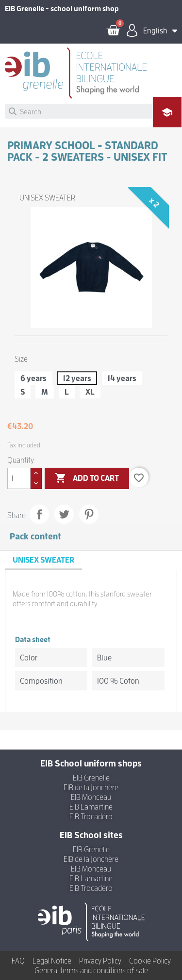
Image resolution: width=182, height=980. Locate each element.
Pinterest (89, 514)
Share (39, 514)
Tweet (64, 514)
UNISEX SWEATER (47, 198)
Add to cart (87, 478)
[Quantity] (19, 478)
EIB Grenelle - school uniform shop (62, 8)
